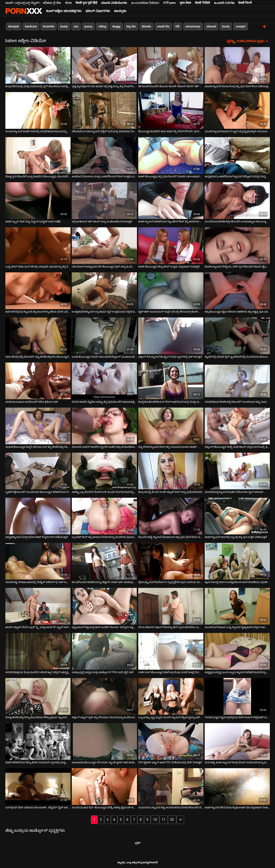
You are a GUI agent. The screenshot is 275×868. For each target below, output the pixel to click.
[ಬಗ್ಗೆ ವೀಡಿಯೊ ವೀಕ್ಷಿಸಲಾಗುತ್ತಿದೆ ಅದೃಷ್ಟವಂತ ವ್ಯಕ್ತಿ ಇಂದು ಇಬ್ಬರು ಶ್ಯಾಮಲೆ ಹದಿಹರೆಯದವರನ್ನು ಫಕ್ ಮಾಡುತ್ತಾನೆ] (237, 651)
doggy (116, 26)
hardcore (31, 26)
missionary (193, 26)
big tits (131, 26)
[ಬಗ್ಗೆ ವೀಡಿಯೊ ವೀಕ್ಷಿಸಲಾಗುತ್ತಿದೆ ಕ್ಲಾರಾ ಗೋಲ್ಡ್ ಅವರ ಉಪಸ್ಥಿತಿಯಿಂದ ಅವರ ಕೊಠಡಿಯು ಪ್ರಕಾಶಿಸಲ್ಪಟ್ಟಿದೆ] (237, 561)
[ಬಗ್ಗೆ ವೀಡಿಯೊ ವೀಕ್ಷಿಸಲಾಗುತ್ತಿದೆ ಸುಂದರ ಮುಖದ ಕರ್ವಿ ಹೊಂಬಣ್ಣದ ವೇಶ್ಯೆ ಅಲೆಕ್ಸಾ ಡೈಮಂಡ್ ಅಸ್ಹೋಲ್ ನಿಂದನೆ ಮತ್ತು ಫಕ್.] (104, 786)
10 (155, 819)
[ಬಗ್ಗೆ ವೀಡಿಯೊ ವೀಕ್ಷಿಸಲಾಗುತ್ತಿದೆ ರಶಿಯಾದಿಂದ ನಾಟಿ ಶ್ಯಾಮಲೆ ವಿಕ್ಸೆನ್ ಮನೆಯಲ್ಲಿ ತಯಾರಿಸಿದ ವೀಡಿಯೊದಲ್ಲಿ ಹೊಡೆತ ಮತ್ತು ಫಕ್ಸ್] (104, 110)
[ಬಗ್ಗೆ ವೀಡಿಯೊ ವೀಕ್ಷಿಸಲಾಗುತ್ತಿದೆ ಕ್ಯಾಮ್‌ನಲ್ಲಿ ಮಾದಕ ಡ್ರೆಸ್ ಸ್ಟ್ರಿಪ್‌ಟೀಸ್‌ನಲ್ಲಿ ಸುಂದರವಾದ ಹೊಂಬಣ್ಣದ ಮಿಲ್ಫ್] (237, 336)
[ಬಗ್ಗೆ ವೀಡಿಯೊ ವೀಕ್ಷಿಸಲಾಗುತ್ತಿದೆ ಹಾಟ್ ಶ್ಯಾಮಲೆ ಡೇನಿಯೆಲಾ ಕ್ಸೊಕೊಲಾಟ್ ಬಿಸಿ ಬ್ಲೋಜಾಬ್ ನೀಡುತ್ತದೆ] (237, 786)
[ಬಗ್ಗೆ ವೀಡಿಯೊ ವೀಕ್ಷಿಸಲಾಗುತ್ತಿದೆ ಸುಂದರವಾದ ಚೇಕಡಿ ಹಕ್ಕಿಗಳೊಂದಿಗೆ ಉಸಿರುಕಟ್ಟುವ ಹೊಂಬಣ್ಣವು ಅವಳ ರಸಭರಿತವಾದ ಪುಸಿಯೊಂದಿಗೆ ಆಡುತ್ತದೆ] (237, 200)
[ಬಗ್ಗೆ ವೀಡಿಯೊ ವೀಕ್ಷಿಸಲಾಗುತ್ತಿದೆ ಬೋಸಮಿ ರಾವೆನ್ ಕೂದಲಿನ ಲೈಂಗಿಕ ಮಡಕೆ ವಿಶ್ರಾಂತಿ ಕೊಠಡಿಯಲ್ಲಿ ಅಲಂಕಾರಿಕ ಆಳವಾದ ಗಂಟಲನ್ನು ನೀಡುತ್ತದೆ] (104, 426)
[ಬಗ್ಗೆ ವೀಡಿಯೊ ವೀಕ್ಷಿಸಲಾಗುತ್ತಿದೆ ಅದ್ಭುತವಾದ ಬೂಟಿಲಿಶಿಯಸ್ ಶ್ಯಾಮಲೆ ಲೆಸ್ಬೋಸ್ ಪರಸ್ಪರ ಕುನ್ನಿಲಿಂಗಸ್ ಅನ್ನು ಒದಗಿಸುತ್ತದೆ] (237, 155)
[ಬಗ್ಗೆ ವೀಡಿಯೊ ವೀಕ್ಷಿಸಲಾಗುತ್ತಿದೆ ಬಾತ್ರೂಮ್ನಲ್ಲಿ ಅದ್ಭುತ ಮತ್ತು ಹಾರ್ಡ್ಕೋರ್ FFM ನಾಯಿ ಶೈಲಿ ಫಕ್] (104, 651)
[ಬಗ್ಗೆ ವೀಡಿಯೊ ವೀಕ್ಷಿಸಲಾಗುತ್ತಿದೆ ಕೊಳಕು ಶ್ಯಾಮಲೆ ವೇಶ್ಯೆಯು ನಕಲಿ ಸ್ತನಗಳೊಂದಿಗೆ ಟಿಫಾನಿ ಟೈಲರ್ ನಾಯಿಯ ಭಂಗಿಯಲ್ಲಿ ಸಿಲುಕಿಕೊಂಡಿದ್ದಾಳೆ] (237, 245)
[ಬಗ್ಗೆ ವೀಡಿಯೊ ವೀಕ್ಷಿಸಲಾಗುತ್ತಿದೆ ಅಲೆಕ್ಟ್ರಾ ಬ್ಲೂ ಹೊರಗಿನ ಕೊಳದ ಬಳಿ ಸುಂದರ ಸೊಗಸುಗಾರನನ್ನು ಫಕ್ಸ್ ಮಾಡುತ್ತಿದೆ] (104, 471)
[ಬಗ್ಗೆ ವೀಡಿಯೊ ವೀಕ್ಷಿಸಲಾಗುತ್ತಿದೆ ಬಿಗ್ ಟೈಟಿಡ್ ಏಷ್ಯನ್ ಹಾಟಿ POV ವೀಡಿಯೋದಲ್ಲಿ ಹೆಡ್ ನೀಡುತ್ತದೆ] (171, 741)
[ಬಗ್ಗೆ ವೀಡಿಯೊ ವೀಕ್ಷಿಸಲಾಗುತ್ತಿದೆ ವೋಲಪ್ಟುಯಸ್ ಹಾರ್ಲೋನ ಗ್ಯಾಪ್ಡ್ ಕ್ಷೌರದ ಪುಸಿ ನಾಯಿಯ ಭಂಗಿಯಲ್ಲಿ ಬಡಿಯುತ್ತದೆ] (171, 561)
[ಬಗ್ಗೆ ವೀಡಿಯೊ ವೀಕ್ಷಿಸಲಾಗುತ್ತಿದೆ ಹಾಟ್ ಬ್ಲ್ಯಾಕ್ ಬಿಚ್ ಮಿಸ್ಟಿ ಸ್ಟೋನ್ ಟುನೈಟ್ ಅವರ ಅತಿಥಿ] (38, 200)
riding (102, 26)
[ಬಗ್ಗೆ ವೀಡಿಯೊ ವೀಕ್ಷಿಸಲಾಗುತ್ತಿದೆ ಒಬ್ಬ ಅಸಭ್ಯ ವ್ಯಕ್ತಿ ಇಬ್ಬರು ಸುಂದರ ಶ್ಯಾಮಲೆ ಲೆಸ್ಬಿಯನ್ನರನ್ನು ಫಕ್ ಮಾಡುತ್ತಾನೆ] (171, 696)
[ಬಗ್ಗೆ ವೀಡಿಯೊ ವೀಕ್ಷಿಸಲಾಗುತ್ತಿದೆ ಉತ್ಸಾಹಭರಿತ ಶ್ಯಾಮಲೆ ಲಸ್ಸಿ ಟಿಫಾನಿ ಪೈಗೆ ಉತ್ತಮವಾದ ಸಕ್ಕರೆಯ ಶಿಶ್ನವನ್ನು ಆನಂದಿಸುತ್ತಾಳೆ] (104, 291)
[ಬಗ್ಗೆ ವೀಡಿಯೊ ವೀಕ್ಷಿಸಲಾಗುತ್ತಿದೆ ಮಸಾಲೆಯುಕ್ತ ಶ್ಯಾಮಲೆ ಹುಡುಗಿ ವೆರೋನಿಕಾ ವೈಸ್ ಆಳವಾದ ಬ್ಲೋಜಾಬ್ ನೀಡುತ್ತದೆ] (237, 471)
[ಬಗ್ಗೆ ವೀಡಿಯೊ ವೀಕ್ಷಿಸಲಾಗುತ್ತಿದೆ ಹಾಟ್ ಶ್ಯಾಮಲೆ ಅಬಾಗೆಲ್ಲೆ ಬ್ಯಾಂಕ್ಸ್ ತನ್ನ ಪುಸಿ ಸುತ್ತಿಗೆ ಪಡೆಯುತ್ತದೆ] (237, 516)
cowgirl (240, 26)
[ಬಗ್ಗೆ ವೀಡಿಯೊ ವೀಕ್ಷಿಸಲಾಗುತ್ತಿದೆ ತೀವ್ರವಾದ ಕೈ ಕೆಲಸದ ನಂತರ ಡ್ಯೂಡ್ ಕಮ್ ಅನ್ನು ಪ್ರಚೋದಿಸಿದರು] (171, 471)
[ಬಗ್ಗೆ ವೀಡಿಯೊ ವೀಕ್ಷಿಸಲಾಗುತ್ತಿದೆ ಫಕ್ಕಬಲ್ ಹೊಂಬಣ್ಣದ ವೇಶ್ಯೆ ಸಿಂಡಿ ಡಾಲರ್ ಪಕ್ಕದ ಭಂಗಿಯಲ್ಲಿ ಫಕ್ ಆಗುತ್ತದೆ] (237, 426)
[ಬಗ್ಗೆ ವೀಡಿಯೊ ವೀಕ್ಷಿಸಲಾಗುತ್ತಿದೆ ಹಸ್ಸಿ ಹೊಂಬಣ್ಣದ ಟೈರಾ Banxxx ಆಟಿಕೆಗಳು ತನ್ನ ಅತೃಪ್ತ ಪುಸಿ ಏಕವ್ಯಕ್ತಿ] (237, 291)
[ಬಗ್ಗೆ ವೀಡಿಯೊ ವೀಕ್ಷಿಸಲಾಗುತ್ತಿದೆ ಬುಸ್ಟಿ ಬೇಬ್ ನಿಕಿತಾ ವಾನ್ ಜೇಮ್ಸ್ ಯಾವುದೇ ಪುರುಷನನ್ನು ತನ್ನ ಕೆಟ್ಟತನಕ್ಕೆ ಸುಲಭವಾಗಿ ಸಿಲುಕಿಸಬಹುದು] (38, 245)
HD (177, 26)
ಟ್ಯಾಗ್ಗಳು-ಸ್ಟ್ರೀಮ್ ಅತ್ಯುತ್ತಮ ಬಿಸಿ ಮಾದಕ (24, 11)
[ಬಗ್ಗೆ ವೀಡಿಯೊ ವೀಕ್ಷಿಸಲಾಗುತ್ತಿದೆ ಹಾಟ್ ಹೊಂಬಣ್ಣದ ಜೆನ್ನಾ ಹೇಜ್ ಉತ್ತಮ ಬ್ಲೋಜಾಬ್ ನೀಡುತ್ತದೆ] (171, 245)
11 (164, 819)
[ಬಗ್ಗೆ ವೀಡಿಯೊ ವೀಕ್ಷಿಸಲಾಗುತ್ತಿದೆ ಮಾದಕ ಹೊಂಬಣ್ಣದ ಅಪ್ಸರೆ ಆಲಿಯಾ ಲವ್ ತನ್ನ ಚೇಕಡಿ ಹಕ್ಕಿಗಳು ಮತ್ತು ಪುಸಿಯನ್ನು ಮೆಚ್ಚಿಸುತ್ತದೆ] (38, 426)
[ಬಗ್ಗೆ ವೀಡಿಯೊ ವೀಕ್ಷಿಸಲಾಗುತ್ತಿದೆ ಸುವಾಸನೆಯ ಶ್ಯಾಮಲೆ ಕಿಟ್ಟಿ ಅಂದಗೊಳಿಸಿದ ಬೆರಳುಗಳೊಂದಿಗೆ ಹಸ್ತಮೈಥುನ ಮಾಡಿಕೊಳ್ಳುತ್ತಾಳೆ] (171, 786)
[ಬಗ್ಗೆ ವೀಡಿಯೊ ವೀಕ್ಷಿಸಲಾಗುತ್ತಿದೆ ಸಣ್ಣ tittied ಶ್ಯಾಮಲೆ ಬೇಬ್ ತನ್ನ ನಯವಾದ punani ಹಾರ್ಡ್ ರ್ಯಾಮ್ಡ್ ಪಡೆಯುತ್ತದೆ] (171, 426)
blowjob (14, 26)
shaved (211, 26)
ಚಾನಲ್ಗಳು (120, 11)
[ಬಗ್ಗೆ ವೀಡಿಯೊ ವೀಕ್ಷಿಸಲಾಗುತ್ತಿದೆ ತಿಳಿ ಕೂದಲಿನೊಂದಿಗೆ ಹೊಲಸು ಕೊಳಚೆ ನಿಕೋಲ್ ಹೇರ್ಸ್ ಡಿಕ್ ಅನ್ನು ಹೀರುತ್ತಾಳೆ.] (171, 65)
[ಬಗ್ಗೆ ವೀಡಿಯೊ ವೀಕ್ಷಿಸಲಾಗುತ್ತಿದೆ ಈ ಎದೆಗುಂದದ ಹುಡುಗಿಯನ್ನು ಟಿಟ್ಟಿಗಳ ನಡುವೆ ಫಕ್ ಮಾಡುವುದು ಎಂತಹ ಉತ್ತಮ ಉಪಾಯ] (104, 561)
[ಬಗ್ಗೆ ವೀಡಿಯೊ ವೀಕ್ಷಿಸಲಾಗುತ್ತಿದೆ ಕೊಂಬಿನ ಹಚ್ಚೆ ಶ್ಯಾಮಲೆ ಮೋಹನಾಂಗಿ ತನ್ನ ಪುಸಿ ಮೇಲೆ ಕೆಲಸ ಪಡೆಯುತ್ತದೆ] (171, 516)
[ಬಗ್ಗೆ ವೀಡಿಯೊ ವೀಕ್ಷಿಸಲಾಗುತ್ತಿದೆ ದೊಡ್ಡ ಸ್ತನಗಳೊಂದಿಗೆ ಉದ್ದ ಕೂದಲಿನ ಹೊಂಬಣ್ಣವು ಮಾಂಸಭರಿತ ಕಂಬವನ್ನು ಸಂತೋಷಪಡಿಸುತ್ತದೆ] (38, 155)
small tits (163, 26)
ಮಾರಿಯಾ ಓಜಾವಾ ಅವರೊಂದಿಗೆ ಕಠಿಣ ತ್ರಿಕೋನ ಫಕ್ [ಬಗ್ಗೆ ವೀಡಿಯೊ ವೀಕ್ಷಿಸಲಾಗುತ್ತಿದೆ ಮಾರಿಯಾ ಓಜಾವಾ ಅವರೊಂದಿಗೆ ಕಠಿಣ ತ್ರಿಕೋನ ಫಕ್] (32, 402)
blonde (146, 26)
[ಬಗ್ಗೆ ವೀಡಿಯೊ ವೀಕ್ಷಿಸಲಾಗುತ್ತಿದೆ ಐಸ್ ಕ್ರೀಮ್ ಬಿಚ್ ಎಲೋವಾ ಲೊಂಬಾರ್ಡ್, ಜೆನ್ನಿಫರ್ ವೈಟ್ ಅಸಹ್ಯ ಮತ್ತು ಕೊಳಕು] (38, 786)
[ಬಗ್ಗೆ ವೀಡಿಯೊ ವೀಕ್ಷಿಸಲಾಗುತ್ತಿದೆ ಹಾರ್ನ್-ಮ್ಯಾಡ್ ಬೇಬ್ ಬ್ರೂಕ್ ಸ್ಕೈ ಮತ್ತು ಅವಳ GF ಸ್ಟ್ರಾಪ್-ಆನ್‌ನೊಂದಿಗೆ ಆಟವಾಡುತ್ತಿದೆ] (38, 606)
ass (76, 26)
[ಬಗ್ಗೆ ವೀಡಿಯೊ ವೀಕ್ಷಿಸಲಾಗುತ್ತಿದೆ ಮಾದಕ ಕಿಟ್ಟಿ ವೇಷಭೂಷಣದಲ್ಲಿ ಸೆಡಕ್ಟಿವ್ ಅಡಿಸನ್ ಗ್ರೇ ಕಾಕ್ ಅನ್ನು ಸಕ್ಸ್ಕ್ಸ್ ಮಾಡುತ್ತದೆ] (38, 561)
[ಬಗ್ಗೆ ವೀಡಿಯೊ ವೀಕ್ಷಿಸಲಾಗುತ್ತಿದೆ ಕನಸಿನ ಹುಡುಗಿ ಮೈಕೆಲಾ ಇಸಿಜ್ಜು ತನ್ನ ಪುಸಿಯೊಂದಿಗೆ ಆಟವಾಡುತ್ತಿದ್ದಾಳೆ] (104, 381)
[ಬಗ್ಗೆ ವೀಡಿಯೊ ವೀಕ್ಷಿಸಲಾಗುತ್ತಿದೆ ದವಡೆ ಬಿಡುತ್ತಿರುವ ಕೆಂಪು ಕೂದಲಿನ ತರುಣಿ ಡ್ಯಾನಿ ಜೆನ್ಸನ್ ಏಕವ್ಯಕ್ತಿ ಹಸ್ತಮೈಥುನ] (38, 651)
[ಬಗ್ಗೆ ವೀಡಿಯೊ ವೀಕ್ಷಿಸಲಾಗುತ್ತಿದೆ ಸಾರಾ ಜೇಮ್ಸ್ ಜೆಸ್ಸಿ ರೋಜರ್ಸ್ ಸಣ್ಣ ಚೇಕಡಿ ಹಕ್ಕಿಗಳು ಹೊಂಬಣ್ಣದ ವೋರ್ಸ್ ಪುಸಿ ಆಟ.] (38, 336)
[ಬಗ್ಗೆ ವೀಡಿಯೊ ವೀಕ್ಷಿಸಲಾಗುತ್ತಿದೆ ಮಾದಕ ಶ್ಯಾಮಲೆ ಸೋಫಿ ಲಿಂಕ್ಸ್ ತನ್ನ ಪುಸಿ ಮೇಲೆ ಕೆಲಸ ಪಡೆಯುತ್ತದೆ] (237, 65)
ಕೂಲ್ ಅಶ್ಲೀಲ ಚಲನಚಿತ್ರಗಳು (64, 11)
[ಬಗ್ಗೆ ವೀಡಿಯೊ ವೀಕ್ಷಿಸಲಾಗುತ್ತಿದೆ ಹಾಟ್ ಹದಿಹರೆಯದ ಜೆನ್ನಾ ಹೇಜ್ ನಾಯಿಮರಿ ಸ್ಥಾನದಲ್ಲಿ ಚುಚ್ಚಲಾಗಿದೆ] (38, 741)
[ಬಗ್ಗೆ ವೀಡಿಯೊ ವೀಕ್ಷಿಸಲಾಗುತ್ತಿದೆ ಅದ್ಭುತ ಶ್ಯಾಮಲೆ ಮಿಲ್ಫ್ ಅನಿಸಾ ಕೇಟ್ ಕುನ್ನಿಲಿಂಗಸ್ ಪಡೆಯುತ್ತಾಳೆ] (38, 516)
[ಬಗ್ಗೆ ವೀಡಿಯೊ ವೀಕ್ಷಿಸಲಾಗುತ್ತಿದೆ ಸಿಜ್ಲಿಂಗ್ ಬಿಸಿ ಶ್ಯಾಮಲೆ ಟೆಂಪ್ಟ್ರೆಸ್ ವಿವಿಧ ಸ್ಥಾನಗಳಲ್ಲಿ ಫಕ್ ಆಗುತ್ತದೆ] (171, 336)
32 (172, 819)
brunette (49, 26)
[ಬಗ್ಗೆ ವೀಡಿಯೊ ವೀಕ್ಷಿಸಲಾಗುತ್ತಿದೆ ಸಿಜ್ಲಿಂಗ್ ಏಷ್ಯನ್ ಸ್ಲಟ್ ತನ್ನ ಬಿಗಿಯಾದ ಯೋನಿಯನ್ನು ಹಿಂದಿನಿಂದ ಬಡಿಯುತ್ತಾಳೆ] (104, 696)
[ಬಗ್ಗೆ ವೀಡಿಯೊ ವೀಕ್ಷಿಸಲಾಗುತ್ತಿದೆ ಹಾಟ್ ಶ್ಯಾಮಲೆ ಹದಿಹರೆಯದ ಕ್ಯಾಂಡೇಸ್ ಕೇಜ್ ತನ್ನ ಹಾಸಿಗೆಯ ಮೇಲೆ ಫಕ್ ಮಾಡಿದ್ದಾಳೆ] (171, 200)
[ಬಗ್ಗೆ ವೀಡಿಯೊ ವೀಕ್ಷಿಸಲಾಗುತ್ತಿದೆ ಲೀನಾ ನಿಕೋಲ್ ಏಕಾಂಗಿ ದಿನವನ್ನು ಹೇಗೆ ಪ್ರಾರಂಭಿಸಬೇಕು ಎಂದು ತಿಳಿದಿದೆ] (171, 606)
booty (226, 26)
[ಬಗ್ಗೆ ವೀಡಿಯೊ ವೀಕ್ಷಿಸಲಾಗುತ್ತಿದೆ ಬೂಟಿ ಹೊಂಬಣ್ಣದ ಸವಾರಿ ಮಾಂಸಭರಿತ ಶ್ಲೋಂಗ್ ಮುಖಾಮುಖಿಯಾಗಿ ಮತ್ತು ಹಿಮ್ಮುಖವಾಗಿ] (104, 336)
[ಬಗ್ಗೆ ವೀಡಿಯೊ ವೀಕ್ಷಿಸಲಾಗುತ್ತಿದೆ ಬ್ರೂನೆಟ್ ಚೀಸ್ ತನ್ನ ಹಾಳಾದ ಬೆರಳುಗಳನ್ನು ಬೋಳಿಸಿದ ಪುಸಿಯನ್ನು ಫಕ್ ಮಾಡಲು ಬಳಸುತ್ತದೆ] (104, 516)
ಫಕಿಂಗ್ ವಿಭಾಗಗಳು (98, 11)
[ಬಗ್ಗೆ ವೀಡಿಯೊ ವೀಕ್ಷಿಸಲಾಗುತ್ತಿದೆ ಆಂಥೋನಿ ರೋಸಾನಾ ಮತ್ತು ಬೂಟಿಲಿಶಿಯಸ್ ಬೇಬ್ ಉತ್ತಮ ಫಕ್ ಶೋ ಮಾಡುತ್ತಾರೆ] (104, 155)
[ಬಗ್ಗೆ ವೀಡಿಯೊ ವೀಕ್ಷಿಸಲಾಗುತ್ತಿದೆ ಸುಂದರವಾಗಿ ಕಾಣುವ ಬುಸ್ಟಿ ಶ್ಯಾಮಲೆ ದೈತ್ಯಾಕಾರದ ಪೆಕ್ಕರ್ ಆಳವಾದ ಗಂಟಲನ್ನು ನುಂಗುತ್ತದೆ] (237, 606)
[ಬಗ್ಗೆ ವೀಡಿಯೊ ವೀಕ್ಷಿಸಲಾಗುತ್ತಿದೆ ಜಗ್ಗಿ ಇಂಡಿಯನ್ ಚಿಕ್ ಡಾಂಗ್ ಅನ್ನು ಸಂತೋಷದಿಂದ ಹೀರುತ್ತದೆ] (104, 200)
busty (64, 26)
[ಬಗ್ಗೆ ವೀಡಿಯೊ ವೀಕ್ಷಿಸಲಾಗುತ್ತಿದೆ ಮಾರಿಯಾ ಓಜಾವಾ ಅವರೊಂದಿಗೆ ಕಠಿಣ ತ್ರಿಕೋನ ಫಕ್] (38, 381)
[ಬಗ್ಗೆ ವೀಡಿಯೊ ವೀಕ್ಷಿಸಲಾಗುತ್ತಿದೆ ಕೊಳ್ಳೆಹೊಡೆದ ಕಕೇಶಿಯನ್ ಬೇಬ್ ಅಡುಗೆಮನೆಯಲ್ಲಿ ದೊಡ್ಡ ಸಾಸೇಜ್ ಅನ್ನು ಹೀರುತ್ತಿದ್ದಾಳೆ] (171, 381)
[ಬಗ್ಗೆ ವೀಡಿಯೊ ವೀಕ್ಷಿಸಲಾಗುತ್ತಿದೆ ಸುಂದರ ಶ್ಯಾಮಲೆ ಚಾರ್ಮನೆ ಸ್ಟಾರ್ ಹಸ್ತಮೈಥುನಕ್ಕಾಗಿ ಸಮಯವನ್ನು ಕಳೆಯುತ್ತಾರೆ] (237, 110)
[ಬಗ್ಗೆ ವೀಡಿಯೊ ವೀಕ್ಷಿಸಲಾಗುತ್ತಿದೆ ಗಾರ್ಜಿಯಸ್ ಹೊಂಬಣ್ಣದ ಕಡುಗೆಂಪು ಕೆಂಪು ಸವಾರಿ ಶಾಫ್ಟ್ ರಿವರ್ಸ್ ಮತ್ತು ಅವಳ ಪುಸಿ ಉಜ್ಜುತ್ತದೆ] (171, 651)
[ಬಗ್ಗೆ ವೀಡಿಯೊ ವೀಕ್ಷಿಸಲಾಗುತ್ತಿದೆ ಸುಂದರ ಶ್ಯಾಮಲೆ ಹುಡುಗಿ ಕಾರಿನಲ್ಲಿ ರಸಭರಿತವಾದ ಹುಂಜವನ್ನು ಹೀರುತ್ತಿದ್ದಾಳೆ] (38, 110)
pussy (88, 26)
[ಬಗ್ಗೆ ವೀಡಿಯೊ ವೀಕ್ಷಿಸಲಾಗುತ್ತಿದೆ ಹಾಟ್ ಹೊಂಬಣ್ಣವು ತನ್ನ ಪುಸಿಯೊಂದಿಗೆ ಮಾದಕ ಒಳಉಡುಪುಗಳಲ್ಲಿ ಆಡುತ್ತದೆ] (171, 155)
